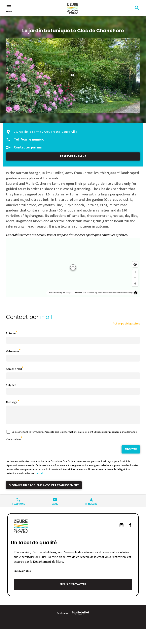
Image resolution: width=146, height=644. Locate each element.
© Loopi (129, 293)
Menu (9, 8)
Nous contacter (73, 587)
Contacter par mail (29, 147)
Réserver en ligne (73, 156)
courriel (39, 476)
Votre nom (12, 351)
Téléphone (18, 507)
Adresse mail (14, 369)
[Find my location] (135, 264)
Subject (11, 385)
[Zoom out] (135, 278)
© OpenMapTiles (94, 293)
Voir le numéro (33, 140)
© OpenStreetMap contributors (114, 293)
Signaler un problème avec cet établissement (44, 488)
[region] (73, 267)
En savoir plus (22, 574)
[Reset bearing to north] (135, 284)
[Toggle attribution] (136, 293)
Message (12, 402)
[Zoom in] (135, 272)
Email (55, 507)
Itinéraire (91, 507)
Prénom (11, 333)
